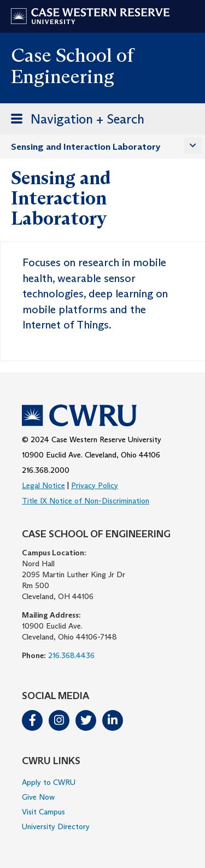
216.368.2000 (46, 470)
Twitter (86, 720)
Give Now (38, 797)
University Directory (56, 826)
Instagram (59, 720)
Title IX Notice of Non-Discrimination (86, 501)
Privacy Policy (95, 485)
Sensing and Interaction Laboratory (86, 147)
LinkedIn (113, 720)
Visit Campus (43, 812)
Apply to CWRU (49, 782)
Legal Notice (43, 485)
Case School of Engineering (72, 66)
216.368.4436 (71, 655)
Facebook (32, 720)
